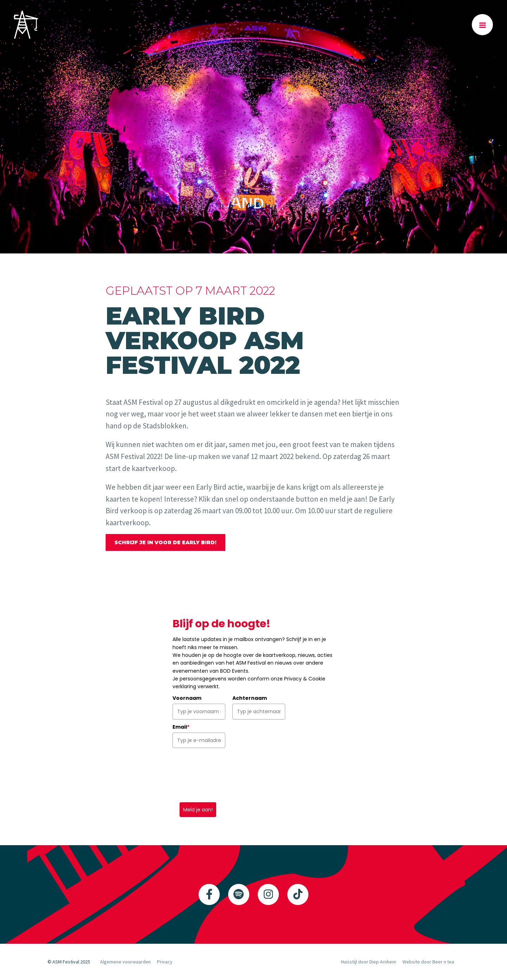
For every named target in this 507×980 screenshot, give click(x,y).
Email (181, 727)
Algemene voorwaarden (125, 962)
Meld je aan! (198, 810)
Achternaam (250, 698)
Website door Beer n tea (428, 962)
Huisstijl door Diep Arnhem (368, 962)
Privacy (165, 962)
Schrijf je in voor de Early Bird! (165, 542)
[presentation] (226, 775)
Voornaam (187, 698)
